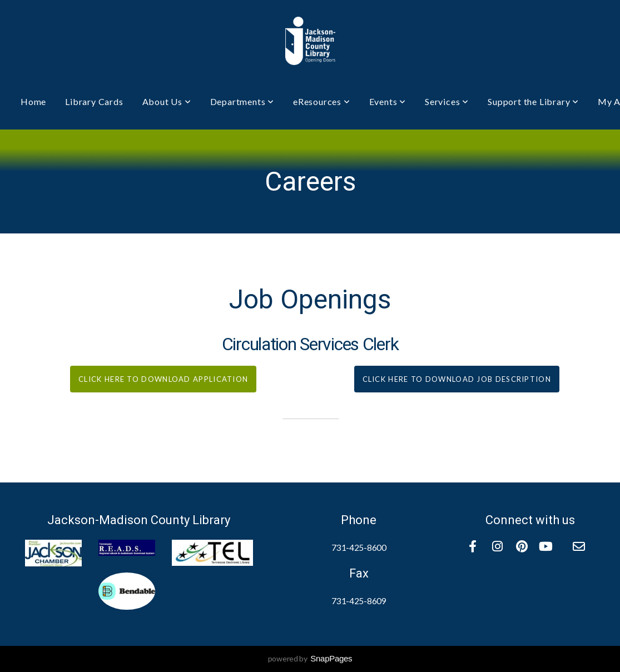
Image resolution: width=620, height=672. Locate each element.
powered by (310, 658)
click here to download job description (457, 379)
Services (447, 101)
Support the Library (533, 101)
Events (388, 101)
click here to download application (163, 379)
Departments (242, 101)
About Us (167, 101)
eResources (322, 101)
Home (33, 101)
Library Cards (94, 101)
